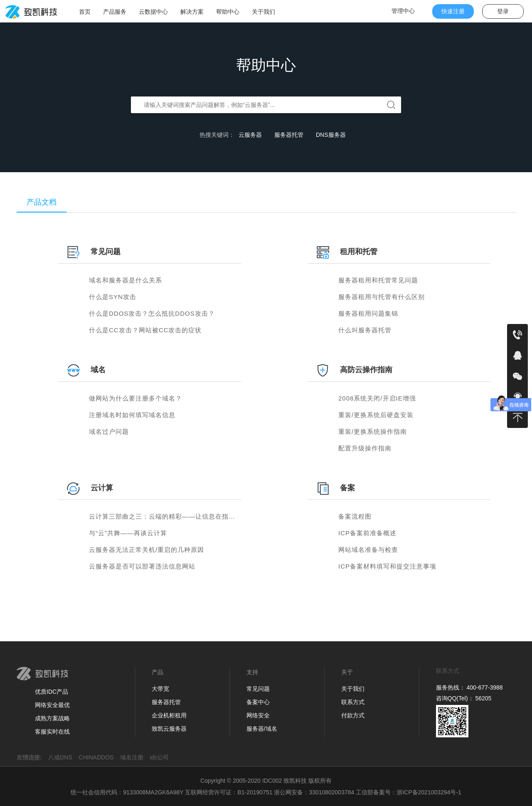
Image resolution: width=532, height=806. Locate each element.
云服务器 (250, 135)
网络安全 (258, 715)
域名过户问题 (109, 431)
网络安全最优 (52, 705)
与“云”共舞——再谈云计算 (128, 533)
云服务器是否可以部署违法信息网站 (142, 566)
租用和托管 (359, 252)
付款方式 (353, 715)
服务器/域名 (262, 729)
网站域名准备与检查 (368, 550)
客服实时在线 (52, 732)
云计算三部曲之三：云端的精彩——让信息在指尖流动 (169, 516)
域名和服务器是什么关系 (126, 280)
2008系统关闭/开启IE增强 (377, 398)
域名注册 (134, 757)
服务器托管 (289, 135)
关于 (347, 672)
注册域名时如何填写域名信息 (132, 415)
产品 (158, 672)
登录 (503, 11)
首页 (85, 12)
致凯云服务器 (169, 729)
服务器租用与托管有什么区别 (382, 297)
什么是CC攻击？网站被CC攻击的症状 (145, 330)
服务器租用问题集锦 (368, 313)
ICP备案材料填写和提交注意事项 (387, 566)
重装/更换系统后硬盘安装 (376, 415)
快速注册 (453, 11)
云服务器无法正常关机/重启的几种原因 (147, 550)
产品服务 (115, 12)
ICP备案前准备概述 (367, 533)
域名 (98, 370)
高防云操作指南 (366, 370)
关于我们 (264, 12)
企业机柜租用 (169, 715)
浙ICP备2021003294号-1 (429, 792)
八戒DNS (63, 757)
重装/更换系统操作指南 (373, 431)
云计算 (102, 488)
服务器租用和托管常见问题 (378, 280)
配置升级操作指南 (365, 448)
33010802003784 (331, 792)
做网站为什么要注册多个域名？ (135, 398)
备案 (347, 488)
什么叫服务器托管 (365, 330)
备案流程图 (355, 516)
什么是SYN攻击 (113, 297)
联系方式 (353, 702)
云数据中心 (153, 12)
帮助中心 (228, 12)
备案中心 (258, 702)
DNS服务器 (331, 135)
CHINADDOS (99, 757)
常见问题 (106, 252)
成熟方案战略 (52, 718)
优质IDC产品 (52, 692)
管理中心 (403, 11)
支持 (252, 672)
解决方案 (192, 12)
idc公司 (162, 757)
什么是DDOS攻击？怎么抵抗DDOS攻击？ (152, 313)
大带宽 (160, 689)
